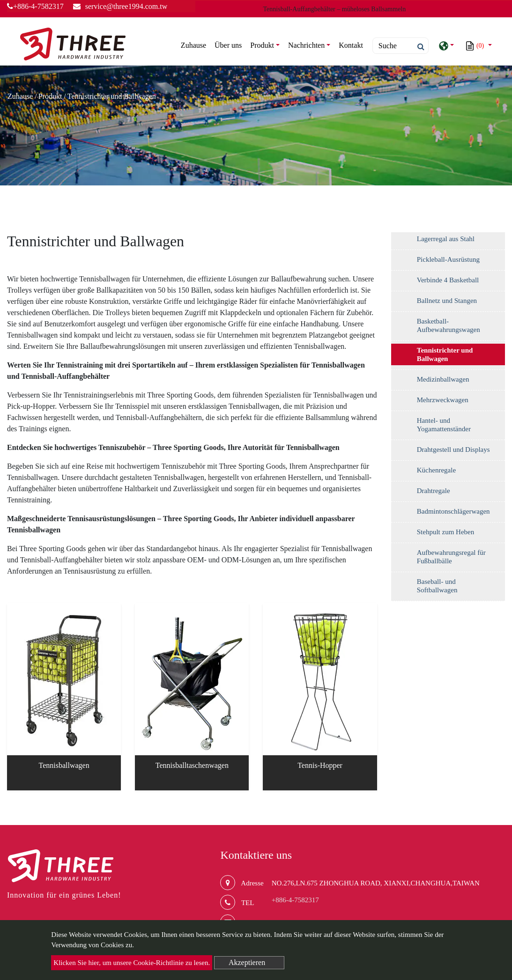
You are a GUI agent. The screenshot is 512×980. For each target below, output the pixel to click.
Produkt (50, 96)
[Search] (401, 46)
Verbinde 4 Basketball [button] (448, 280)
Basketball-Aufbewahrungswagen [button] (449, 325)
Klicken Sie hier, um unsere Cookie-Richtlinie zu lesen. (132, 963)
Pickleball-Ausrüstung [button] (448, 259)
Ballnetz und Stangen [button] (447, 301)
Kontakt (351, 45)
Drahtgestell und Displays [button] (453, 449)
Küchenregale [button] (436, 470)
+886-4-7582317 (35, 6)
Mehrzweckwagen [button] (443, 400)
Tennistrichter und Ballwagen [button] (445, 354)
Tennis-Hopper (320, 765)
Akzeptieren (247, 962)
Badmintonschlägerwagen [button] (453, 511)
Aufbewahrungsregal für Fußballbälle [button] (451, 557)
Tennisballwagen (64, 765)
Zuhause (195, 44)
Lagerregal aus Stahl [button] (446, 239)
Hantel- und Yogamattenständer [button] (444, 425)
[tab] (448, 241)
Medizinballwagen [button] (443, 379)
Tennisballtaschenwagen (192, 765)
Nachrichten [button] (306, 45)
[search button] (418, 47)
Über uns (228, 45)
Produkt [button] (262, 45)
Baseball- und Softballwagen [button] (437, 586)
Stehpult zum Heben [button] (445, 532)
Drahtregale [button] (434, 491)
